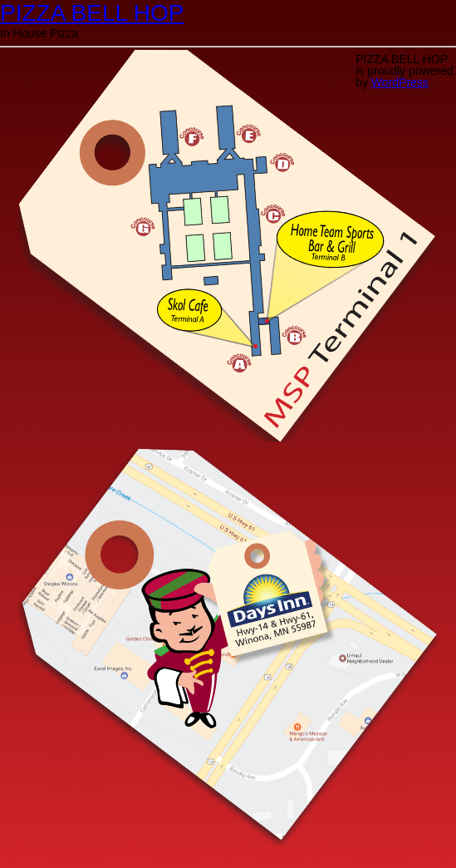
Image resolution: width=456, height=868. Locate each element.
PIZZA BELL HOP (92, 13)
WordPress (400, 82)
